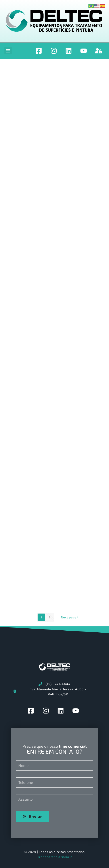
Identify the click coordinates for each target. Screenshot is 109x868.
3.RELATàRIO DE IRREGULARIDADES (42, 474)
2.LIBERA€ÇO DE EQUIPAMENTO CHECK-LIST (49, 533)
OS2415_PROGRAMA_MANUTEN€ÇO (42, 175)
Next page (70, 617)
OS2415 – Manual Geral (33, 235)
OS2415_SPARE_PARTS (32, 115)
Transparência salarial (55, 857)
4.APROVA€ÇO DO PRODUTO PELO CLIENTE (48, 414)
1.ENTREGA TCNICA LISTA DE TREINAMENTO (50, 294)
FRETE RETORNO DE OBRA (35, 354)
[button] (8, 51)
